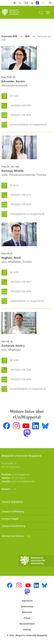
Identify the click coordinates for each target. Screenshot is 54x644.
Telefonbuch (21, 3)
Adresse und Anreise (13, 536)
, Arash (11, 258)
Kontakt (6, 489)
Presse (27, 618)
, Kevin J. (13, 346)
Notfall (32, 3)
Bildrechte (27, 612)
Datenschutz (27, 606)
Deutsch (44, 3)
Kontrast (15, 3)
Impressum (27, 601)
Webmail (27, 3)
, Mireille (13, 171)
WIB (28, 36)
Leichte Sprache (38, 3)
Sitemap (27, 630)
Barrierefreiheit (27, 624)
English (51, 3)
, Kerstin (13, 81)
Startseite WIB (9, 36)
